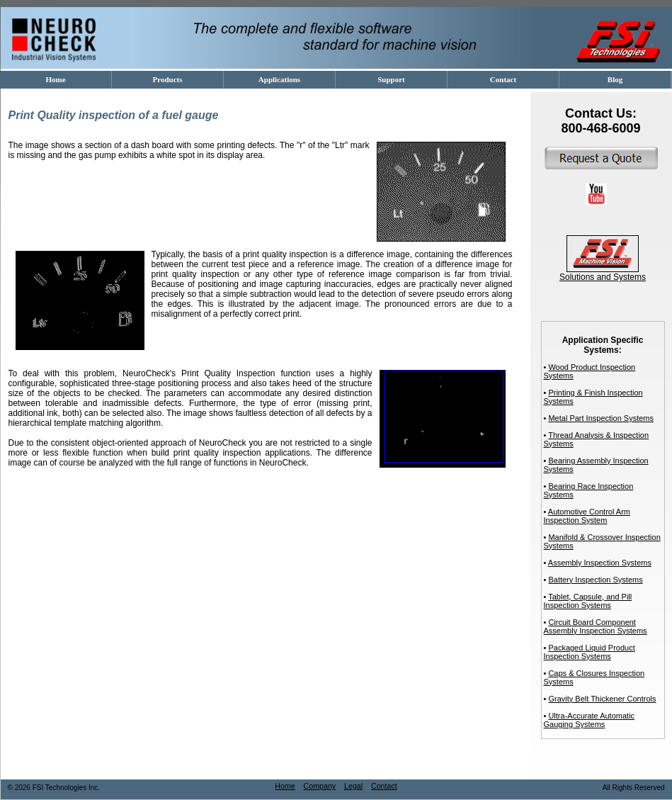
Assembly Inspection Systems (600, 563)
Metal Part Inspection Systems (601, 418)
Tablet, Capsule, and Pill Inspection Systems (588, 601)
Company (320, 786)
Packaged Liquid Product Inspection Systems (590, 652)
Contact (384, 786)
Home (285, 786)
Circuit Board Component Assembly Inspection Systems (596, 626)
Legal (353, 786)
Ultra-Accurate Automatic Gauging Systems (590, 720)
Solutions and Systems (603, 273)
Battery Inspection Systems (595, 580)
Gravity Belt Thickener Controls (602, 699)
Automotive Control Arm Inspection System (587, 516)
